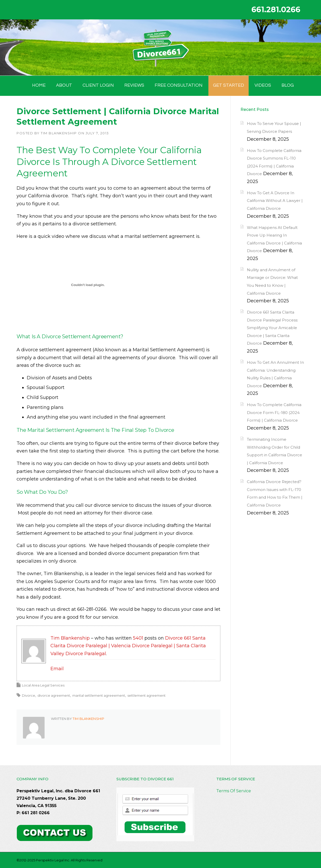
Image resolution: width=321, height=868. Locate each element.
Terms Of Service (234, 791)
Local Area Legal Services (43, 685)
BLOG (288, 85)
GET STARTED (229, 85)
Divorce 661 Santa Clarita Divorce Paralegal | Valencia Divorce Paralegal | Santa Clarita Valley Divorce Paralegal (128, 646)
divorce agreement (54, 695)
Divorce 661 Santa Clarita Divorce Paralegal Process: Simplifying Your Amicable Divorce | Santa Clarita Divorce (272, 328)
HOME (39, 85)
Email (57, 669)
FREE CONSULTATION (179, 85)
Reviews (134, 85)
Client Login (98, 85)
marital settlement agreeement (99, 695)
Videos (263, 85)
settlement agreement (146, 695)
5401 (138, 638)
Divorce (29, 695)
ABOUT (64, 85)
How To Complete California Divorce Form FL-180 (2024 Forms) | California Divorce (274, 412)
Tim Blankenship (59, 133)
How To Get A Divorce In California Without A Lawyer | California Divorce (275, 201)
